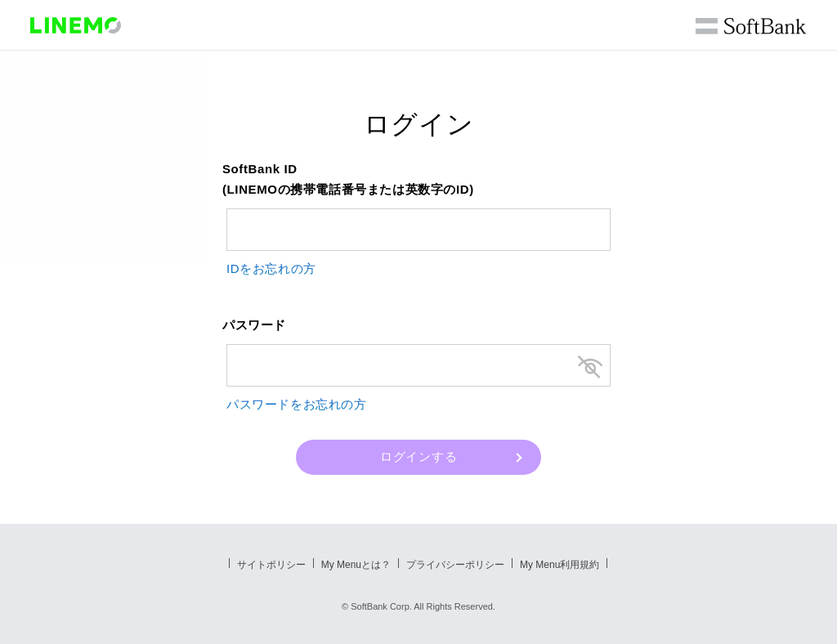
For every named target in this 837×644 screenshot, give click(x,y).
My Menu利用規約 (559, 565)
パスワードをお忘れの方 (297, 404)
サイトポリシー (271, 565)
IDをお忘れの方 (271, 268)
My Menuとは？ (356, 565)
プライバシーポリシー (455, 565)
